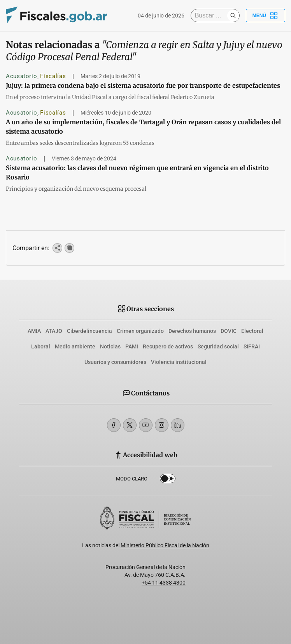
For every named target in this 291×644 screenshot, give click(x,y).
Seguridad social (218, 346)
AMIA (34, 331)
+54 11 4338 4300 (164, 583)
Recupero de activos (168, 346)
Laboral (41, 346)
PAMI (132, 346)
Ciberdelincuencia (89, 331)
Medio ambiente (75, 346)
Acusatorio (21, 76)
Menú (266, 16)
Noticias (110, 346)
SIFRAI (252, 346)
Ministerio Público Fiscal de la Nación (165, 545)
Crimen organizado (140, 331)
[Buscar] (211, 16)
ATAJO (54, 331)
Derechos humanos (192, 331)
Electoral (252, 331)
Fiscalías (53, 76)
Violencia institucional (179, 362)
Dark (168, 480)
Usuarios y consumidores (115, 362)
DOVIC (229, 331)
